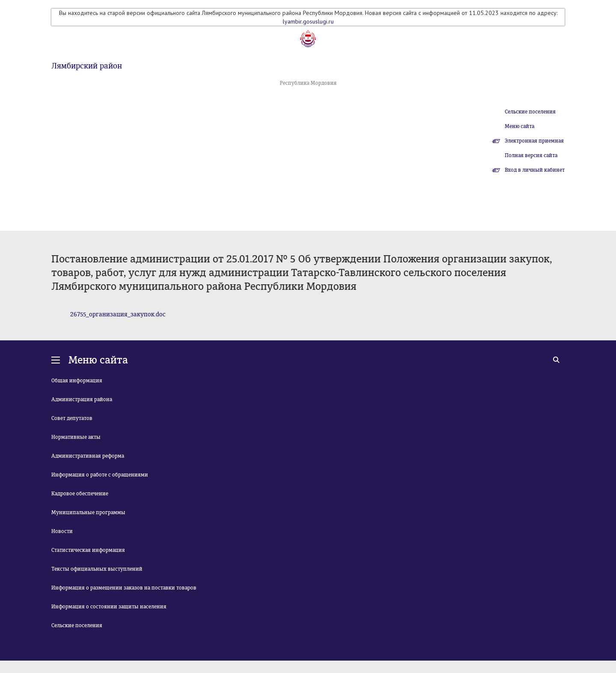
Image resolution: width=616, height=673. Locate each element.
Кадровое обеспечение (80, 494)
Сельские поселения (530, 112)
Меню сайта (520, 126)
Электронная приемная (534, 141)
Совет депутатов (72, 418)
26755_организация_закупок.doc (118, 314)
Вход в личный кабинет (535, 170)
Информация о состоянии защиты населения (109, 607)
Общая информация (77, 381)
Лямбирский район (87, 66)
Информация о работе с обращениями (100, 475)
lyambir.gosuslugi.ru (308, 21)
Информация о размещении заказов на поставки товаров (124, 588)
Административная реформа (88, 456)
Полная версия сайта (531, 155)
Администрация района (82, 399)
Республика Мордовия (308, 83)
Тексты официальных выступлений (97, 569)
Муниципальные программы (88, 512)
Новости (62, 531)
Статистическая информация (88, 550)
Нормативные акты (76, 437)
